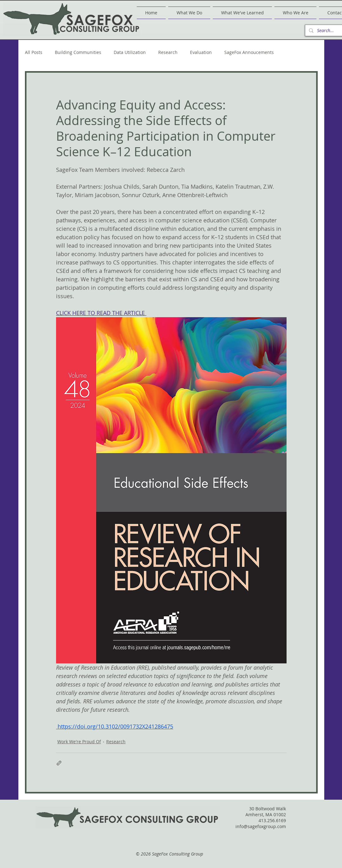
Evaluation (201, 52)
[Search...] (329, 31)
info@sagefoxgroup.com (261, 826)
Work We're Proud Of (79, 742)
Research (168, 52)
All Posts (34, 52)
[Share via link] (59, 763)
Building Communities (78, 52)
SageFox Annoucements (249, 52)
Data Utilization (130, 52)
